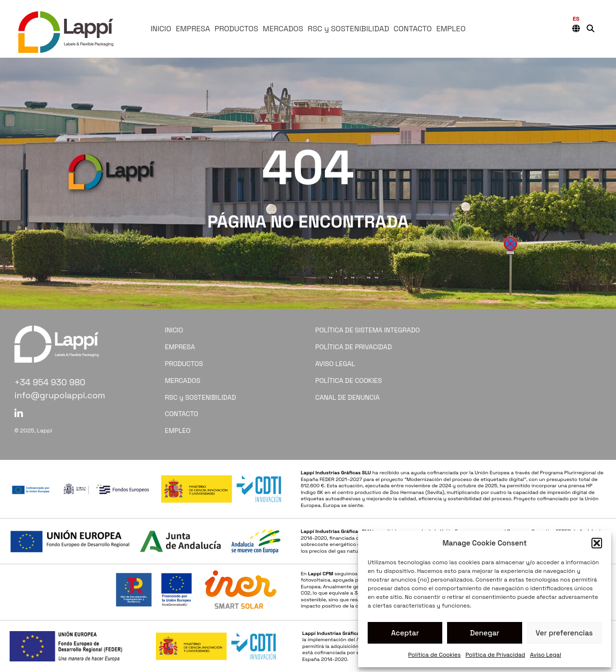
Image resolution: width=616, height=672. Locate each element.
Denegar (485, 633)
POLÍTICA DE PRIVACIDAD (353, 347)
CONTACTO (413, 29)
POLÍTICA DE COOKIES (349, 380)
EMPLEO (451, 29)
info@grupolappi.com (60, 395)
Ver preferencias (564, 633)
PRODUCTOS (237, 29)
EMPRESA (193, 29)
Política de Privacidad (495, 655)
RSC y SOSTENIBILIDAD (348, 29)
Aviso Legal (545, 655)
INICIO (161, 29)
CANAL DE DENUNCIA (347, 397)
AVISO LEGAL (335, 364)
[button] (597, 543)
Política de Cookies (434, 655)
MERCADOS (283, 29)
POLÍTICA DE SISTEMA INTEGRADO (367, 330)
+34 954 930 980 (50, 382)
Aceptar (405, 633)
